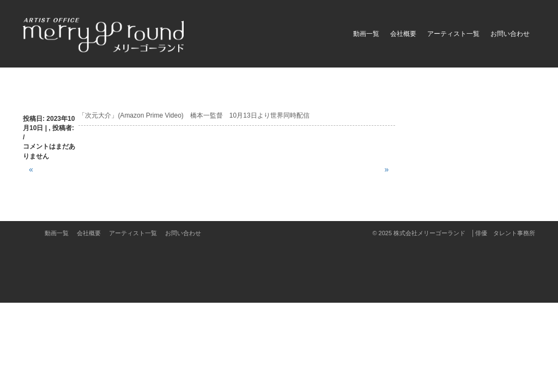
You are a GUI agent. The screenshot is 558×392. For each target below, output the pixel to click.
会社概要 (403, 34)
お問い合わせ (510, 34)
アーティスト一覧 (453, 34)
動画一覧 (366, 34)
